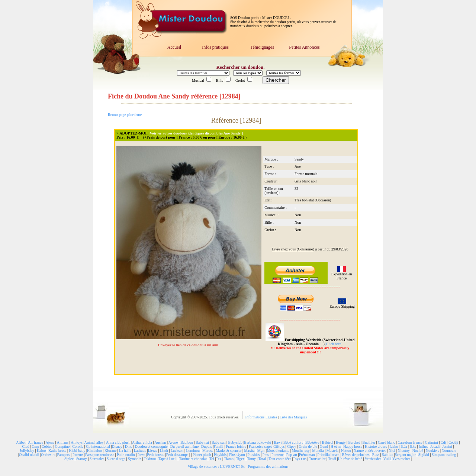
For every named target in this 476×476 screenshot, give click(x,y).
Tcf (212, 459)
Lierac (153, 451)
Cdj (443, 442)
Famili (219, 446)
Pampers (64, 455)
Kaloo (41, 451)
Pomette (278, 455)
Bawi (278, 442)
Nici (392, 451)
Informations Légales (262, 417)
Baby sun (219, 442)
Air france (36, 442)
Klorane (110, 451)
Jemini (447, 446)
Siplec (69, 459)
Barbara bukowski (258, 442)
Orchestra (48, 455)
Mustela (332, 451)
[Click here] (334, 344)
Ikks (413, 446)
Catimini (432, 442)
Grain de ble (308, 446)
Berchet (354, 442)
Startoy (82, 459)
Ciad (26, 446)
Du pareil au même (184, 446)
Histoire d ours (376, 446)
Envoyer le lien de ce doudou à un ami (189, 345)
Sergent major (405, 455)
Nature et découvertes (370, 451)
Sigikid (424, 455)
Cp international (98, 446)
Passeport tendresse (100, 455)
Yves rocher (401, 459)
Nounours (449, 451)
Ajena (50, 442)
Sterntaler (97, 459)
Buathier (369, 442)
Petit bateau (156, 455)
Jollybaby (27, 451)
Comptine (62, 446)
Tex (219, 459)
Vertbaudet (373, 459)
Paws (141, 455)
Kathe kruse (57, 451)
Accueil (174, 47)
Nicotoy (404, 451)
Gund (324, 446)
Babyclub (235, 442)
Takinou (150, 459)
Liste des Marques (293, 417)
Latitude (140, 451)
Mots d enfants (278, 451)
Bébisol (328, 442)
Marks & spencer (229, 451)
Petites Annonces (304, 47)
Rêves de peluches (356, 455)
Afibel (21, 442)
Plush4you (237, 455)
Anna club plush (118, 442)
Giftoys (279, 446)
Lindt (164, 451)
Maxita (249, 451)
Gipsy (292, 446)
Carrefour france (410, 442)
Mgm (261, 451)
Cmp (35, 446)
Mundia (318, 451)
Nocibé (418, 451)
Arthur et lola (142, 442)
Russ (376, 455)
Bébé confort (293, 442)
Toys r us (300, 459)
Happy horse (353, 446)
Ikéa (404, 446)
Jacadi (435, 446)
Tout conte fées (280, 459)
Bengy (341, 442)
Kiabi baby (77, 451)
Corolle (78, 446)
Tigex (240, 459)
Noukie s (432, 451)
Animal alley (94, 442)
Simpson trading (444, 455)
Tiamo (229, 459)
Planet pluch (202, 455)
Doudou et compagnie (151, 446)
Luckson (177, 451)
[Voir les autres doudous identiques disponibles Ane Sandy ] (196, 133)
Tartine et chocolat (193, 459)
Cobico (47, 446)
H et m (336, 446)
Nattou (346, 451)
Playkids (220, 455)
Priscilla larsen (329, 455)
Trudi (332, 459)
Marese (208, 451)
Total (262, 459)
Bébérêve (312, 442)
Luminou (193, 451)
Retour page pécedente (125, 115)
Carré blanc (386, 442)
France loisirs (236, 446)
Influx (423, 446)
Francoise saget (260, 446)
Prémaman (307, 455)
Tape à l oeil (168, 459)
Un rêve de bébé (350, 459)
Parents (78, 455)
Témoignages (262, 47)
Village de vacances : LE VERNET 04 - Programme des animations (238, 467)
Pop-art (292, 455)
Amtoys (77, 442)
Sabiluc (387, 455)
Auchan (160, 442)
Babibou (187, 442)
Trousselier (317, 459)
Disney (117, 446)
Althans (63, 442)
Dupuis (207, 446)
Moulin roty (300, 451)
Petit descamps (177, 455)
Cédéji (453, 442)
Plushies (253, 455)
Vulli (387, 459)
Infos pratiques (215, 47)
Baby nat (202, 442)
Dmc (128, 446)
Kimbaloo (94, 451)
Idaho (394, 446)
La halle (125, 451)
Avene (173, 442)
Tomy (252, 459)
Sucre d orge (116, 459)
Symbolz (135, 459)
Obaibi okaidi (29, 455)
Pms (266, 455)
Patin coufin (126, 455)
